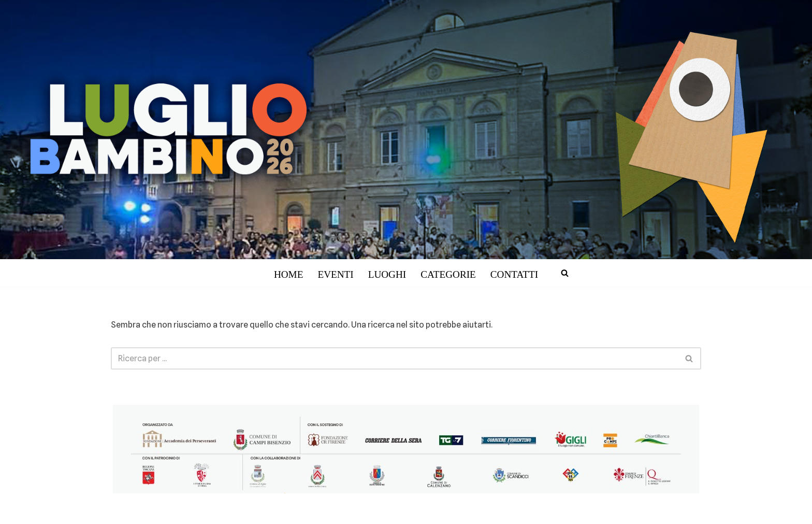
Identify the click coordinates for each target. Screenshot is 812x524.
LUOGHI (387, 274)
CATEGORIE (448, 274)
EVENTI (335, 274)
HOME (289, 274)
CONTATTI (514, 274)
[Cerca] (565, 273)
